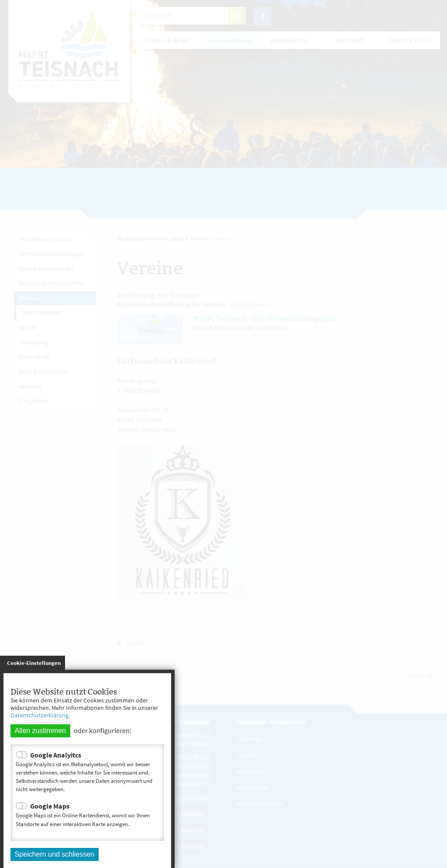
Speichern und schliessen (55, 854)
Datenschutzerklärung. (40, 715)
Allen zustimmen (40, 731)
